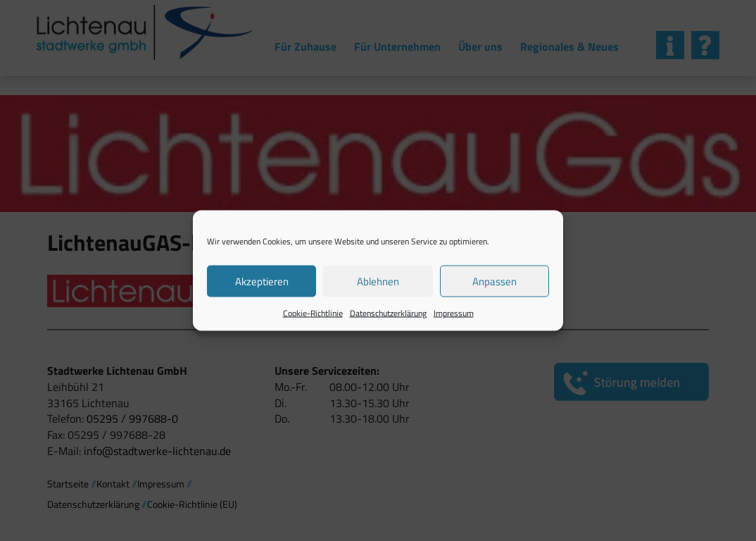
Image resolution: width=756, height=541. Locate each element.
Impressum (454, 313)
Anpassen (494, 281)
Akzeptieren (262, 281)
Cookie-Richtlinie (313, 313)
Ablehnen (378, 281)
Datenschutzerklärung (388, 313)
